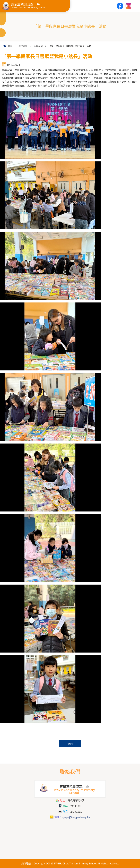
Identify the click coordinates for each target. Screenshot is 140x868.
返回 (70, 744)
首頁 (10, 46)
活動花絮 (38, 46)
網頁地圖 (26, 863)
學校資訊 (23, 46)
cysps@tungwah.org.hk (76, 817)
